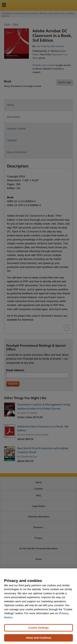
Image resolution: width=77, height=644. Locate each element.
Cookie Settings (38, 630)
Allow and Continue (39, 640)
